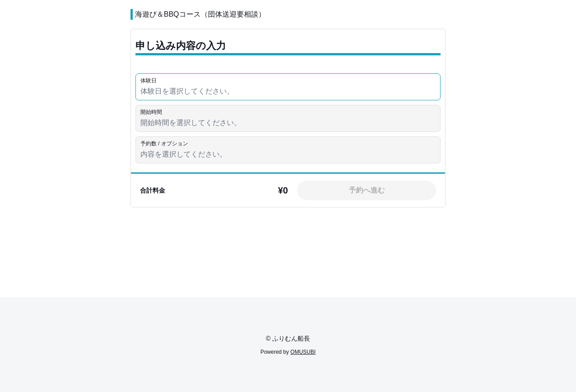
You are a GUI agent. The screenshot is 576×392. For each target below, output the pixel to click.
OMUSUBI (303, 352)
